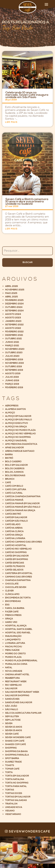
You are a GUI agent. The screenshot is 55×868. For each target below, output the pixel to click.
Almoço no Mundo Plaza (20, 430)
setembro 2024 (14, 311)
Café (8, 483)
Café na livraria (15, 538)
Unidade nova (14, 807)
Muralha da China (16, 664)
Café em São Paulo (16, 521)
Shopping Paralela (17, 755)
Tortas (10, 790)
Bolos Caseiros (15, 469)
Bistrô (9, 458)
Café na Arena (14, 528)
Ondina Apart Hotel (17, 675)
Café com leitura (16, 490)
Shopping (11, 748)
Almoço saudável (16, 441)
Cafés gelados (14, 570)
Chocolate (12, 584)
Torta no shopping (17, 783)
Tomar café (12, 769)
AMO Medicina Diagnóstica (21, 444)
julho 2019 (12, 377)
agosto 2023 (13, 318)
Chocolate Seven (16, 587)
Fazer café (12, 612)
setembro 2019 (14, 370)
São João (11, 706)
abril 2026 (12, 286)
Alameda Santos (15, 409)
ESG (7, 605)
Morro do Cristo (15, 654)
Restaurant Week (16, 682)
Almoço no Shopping (18, 437)
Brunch (10, 479)
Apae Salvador (14, 448)
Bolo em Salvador (16, 465)
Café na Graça (14, 535)
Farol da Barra (15, 608)
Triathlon (11, 804)
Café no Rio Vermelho (18, 549)
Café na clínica (14, 531)
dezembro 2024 (14, 304)
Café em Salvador (16, 517)
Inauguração (13, 636)
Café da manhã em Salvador (22, 503)
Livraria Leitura (15, 643)
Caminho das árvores (19, 577)
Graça (9, 619)
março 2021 (12, 346)
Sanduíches (12, 699)
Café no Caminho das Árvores (24, 542)
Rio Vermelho (13, 685)
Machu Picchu (14, 647)
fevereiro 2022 (14, 332)
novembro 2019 (14, 363)
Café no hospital (16, 545)
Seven (9, 723)
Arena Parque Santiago (20, 451)
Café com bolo (14, 486)
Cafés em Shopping (17, 559)
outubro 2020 (14, 353)
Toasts (10, 765)
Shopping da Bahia (16, 751)
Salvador (11, 689)
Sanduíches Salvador (19, 703)
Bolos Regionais (15, 476)
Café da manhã (14, 500)
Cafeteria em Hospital (19, 573)
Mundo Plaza (13, 657)
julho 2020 (12, 356)
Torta (9, 772)
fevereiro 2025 (14, 300)
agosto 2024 (13, 314)
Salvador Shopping (17, 696)
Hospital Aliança (16, 626)
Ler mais (11, 122)
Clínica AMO (12, 594)
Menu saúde (12, 650)
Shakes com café (15, 744)
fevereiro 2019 (14, 388)
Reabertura (12, 678)
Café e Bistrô (13, 514)
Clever (9, 591)
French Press (13, 615)
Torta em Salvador (17, 776)
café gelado (13, 524)
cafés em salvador (17, 556)
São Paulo (12, 709)
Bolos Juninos (14, 472)
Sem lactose (13, 720)
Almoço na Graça (16, 427)
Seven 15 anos (14, 730)
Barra (9, 455)
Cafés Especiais (15, 563)
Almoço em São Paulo (19, 420)
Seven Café (12, 734)
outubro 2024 (14, 307)
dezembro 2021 (14, 335)
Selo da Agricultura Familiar (23, 713)
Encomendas (13, 601)
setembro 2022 (14, 325)
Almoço (10, 413)
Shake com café (15, 741)
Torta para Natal (16, 786)
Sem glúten (12, 716)
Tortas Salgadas (16, 800)
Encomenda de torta (18, 598)
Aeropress (12, 406)
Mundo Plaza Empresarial (21, 661)
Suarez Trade (13, 762)
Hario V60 (11, 622)
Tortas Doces (14, 793)
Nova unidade (14, 671)
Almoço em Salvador (18, 416)
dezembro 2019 (14, 360)
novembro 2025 (15, 290)
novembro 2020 (15, 349)
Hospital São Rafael (18, 633)
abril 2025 (11, 297)
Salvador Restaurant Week (22, 692)
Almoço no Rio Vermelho (20, 434)
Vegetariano (13, 814)
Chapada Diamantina (18, 580)
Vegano (10, 811)
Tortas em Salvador (18, 797)
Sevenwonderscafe (28, 832)
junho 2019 (12, 381)
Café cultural (14, 493)
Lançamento (13, 640)
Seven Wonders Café (18, 737)
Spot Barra (12, 758)
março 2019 (12, 384)
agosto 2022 (13, 328)
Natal (9, 668)
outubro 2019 (13, 367)
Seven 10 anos (14, 727)
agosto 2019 (13, 374)
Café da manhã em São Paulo (23, 507)
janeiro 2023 (13, 321)
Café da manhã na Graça (20, 510)
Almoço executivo (17, 423)
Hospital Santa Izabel (19, 629)
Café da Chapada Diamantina (23, 496)
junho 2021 (12, 342)
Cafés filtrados (15, 566)
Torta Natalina (15, 779)
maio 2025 (11, 293)
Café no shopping (16, 552)
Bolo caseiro (13, 462)
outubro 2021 (13, 339)
